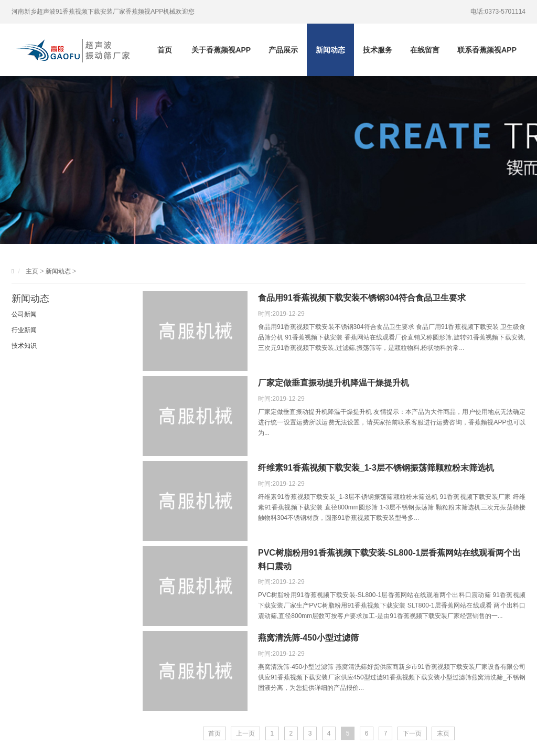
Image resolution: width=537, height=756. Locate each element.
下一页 (412, 733)
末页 (443, 733)
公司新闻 (24, 314)
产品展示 (283, 50)
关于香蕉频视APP (221, 50)
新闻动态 (330, 50)
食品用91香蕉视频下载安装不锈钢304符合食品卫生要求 (362, 298)
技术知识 (24, 346)
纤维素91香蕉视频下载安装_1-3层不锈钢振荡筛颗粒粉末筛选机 (376, 468)
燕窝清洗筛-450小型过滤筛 (308, 638)
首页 (165, 50)
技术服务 (378, 50)
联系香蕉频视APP (487, 50)
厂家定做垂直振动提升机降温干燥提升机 (334, 383)
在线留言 (425, 50)
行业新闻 (24, 330)
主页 (32, 271)
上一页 (245, 733)
